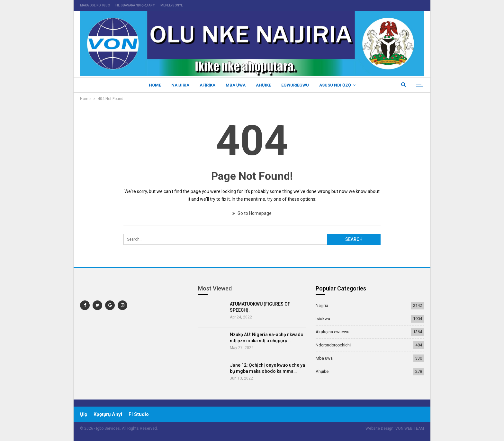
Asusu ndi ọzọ (338, 85)
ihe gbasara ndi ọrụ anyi (135, 5)
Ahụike (264, 85)
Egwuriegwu (297, 85)
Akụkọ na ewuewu (333, 332)
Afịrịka (207, 85)
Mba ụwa (236, 85)
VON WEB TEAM (410, 428)
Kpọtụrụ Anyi (108, 414)
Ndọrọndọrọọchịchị (333, 345)
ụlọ (84, 414)
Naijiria (178, 85)
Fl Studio (139, 414)
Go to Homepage (252, 213)
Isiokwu (323, 319)
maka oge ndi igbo (95, 5)
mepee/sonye (172, 5)
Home (152, 85)
